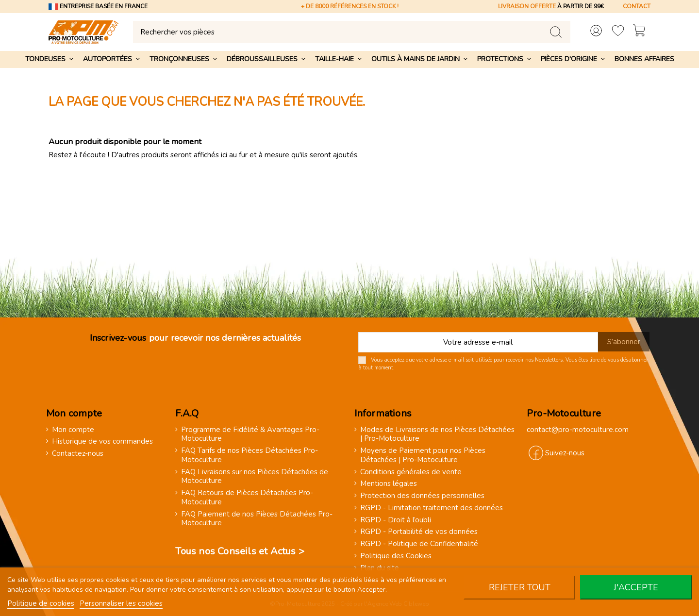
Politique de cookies (41, 603)
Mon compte (73, 430)
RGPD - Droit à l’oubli (396, 520)
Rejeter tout (520, 587)
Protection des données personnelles (422, 496)
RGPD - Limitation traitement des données (432, 508)
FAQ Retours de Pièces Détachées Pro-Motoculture (247, 498)
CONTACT (637, 6)
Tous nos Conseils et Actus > (240, 551)
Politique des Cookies (396, 556)
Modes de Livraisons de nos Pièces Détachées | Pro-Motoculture (437, 434)
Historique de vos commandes (102, 441)
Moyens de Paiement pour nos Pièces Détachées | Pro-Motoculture (423, 455)
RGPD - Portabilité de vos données (419, 532)
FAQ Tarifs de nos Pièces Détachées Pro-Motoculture (250, 455)
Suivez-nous (565, 453)
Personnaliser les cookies (121, 603)
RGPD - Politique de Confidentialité (419, 544)
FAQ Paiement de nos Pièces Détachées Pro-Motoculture (257, 519)
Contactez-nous (78, 454)
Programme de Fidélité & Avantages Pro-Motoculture (250, 434)
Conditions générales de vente (411, 472)
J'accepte (636, 587)
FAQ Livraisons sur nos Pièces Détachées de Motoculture (255, 477)
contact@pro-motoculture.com (578, 430)
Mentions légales (389, 484)
